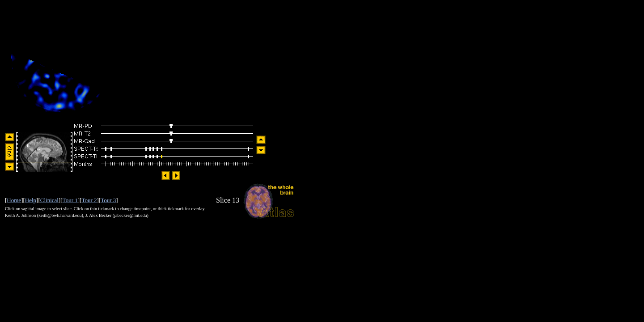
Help (31, 200)
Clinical (49, 200)
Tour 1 (70, 200)
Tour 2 (89, 200)
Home (14, 200)
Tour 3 (108, 200)
